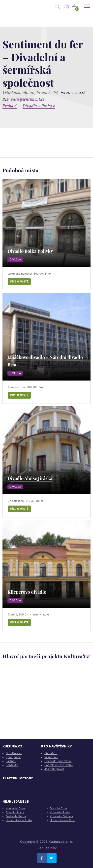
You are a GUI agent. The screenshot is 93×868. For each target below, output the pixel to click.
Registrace (51, 757)
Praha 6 (10, 106)
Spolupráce (13, 757)
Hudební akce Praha (19, 820)
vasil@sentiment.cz (28, 99)
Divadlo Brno (58, 808)
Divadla (15, 259)
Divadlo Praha (15, 812)
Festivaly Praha (16, 816)
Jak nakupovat (54, 769)
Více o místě (19, 282)
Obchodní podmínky (58, 761)
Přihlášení (51, 753)
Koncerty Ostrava (61, 816)
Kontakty (12, 765)
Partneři (11, 761)
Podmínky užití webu (59, 765)
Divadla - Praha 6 (39, 106)
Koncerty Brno (15, 808)
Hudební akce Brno (62, 820)
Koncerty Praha (60, 812)
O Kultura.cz (14, 753)
